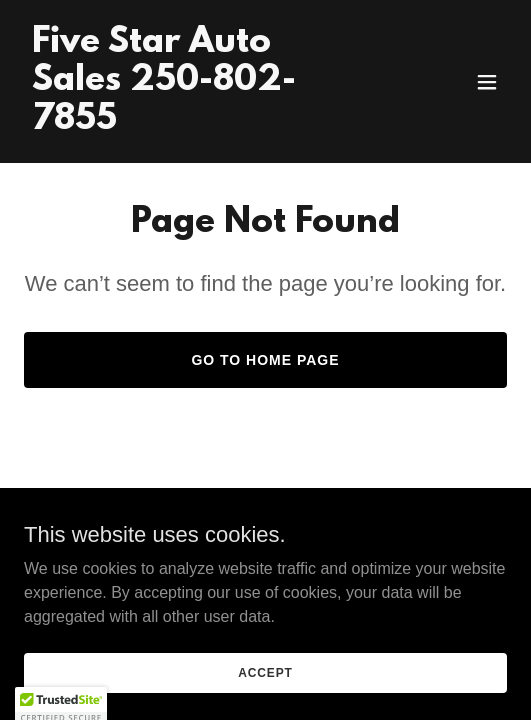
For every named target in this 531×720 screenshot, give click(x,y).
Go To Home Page (265, 360)
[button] (487, 82)
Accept (265, 672)
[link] (193, 123)
